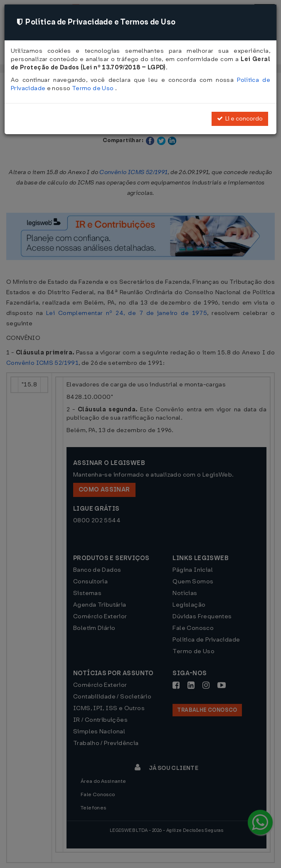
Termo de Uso (94, 88)
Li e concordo (240, 119)
